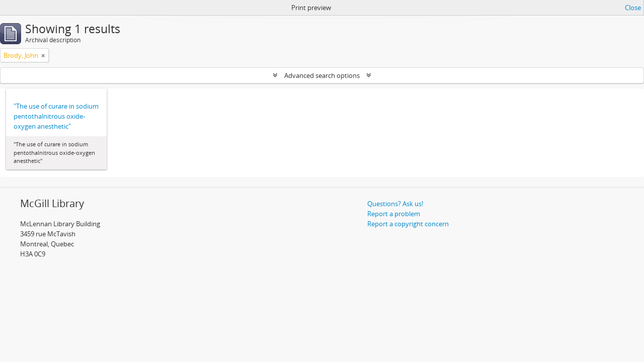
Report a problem (394, 214)
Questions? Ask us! (395, 204)
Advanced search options (322, 75)
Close (633, 8)
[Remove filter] (43, 55)
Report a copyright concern (408, 224)
